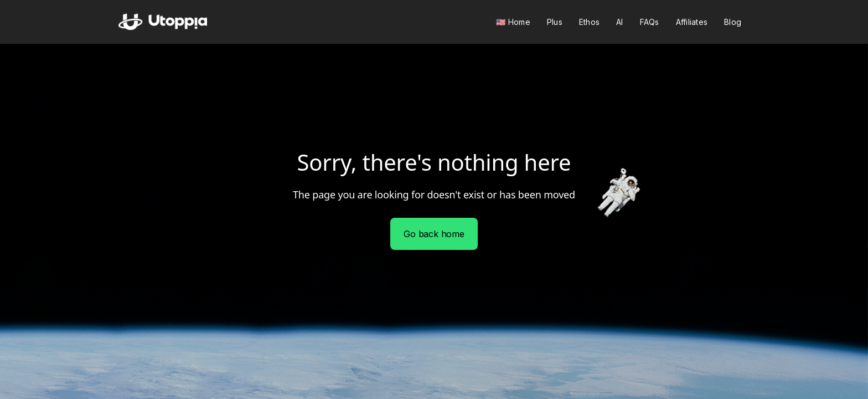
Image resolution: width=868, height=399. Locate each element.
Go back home (434, 234)
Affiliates (692, 22)
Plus (555, 22)
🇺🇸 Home (513, 22)
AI (620, 22)
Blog (733, 22)
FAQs (650, 22)
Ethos (589, 22)
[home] (163, 22)
